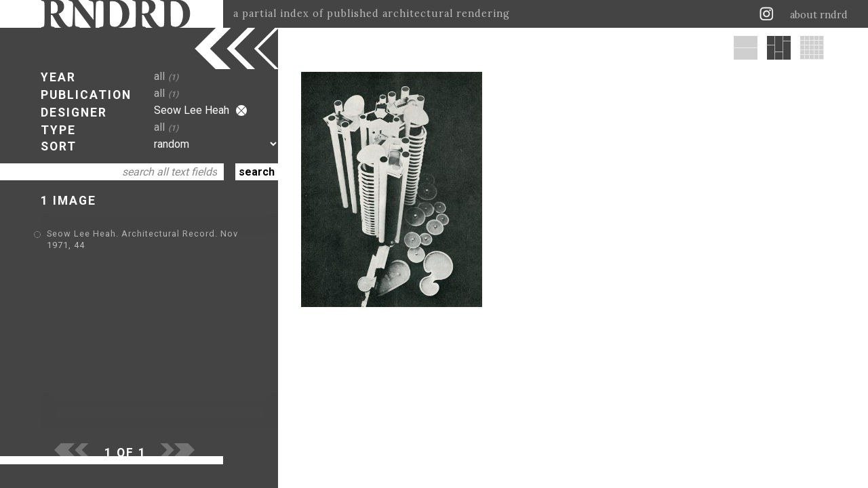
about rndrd (819, 15)
